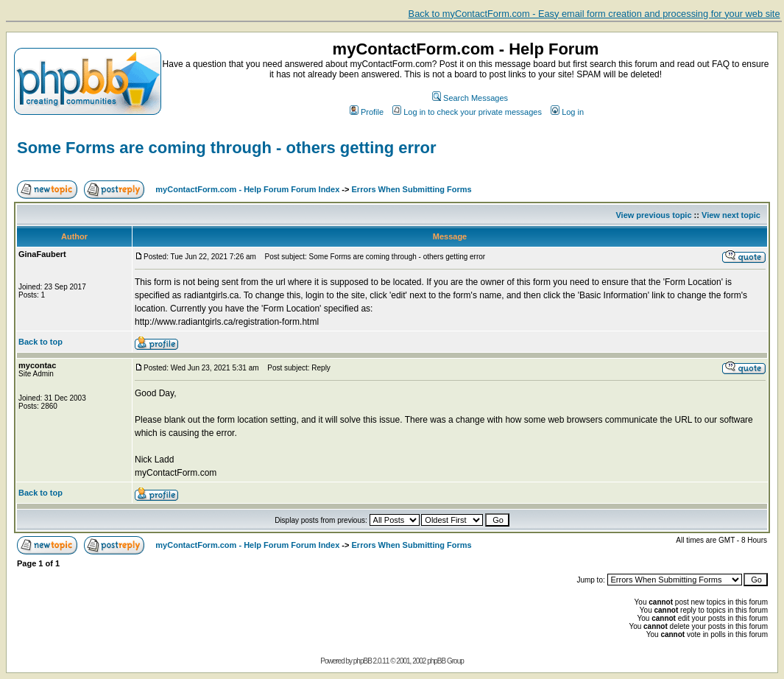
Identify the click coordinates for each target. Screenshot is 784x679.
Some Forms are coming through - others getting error (227, 148)
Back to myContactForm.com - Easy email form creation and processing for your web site (594, 14)
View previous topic (653, 215)
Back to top (40, 342)
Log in (567, 112)
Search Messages (470, 98)
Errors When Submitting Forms (412, 189)
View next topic (731, 215)
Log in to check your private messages (467, 112)
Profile (367, 112)
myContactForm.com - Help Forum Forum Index (247, 189)
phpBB (363, 661)
